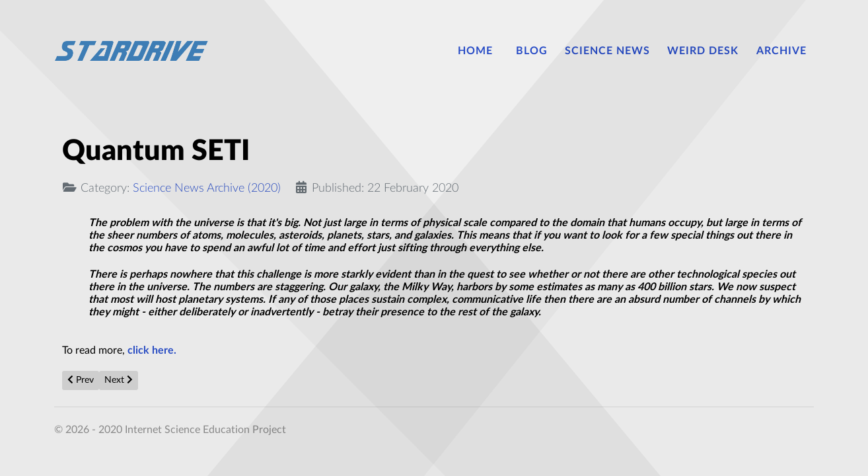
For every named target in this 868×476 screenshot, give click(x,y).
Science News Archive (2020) (207, 188)
